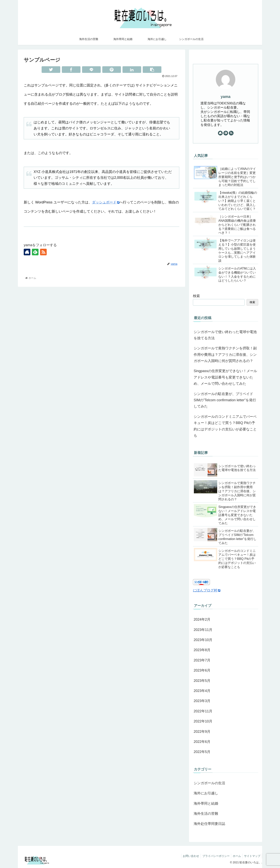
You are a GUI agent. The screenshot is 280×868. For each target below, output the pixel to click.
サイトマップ (252, 856)
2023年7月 (202, 660)
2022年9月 (202, 732)
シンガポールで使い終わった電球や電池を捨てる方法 (225, 335)
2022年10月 (203, 721)
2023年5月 (202, 681)
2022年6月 (202, 742)
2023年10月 (203, 640)
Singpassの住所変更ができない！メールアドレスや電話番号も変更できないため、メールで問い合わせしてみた (225, 377)
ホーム (235, 856)
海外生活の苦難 (206, 814)
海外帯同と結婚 (206, 803)
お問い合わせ (188, 856)
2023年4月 (202, 691)
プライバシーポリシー (214, 856)
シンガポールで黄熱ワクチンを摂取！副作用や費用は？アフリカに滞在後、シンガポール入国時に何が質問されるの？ (225, 355)
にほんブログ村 (207, 590)
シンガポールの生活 (209, 783)
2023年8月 (202, 650)
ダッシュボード (106, 202)
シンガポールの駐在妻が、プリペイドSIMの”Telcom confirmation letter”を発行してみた (225, 400)
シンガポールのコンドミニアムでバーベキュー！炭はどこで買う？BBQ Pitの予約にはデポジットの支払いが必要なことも (225, 426)
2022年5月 (202, 752)
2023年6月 (202, 670)
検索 (196, 296)
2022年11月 (203, 711)
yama (226, 97)
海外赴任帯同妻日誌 (209, 824)
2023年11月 (203, 630)
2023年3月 (202, 701)
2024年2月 (202, 619)
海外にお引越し (206, 793)
